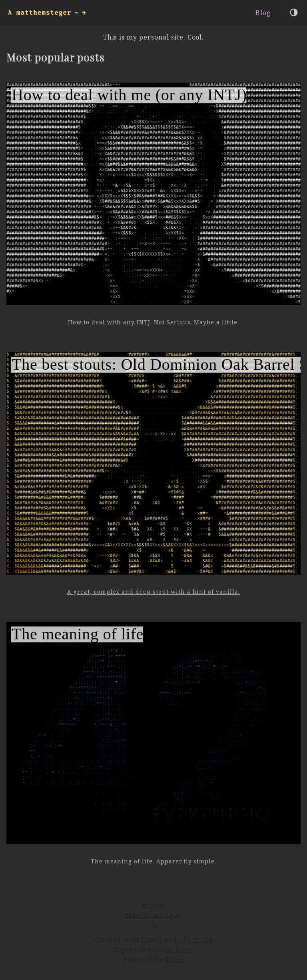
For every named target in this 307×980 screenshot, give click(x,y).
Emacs (152, 939)
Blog (263, 13)
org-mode (196, 939)
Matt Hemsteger (153, 916)
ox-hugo (179, 949)
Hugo (175, 959)
